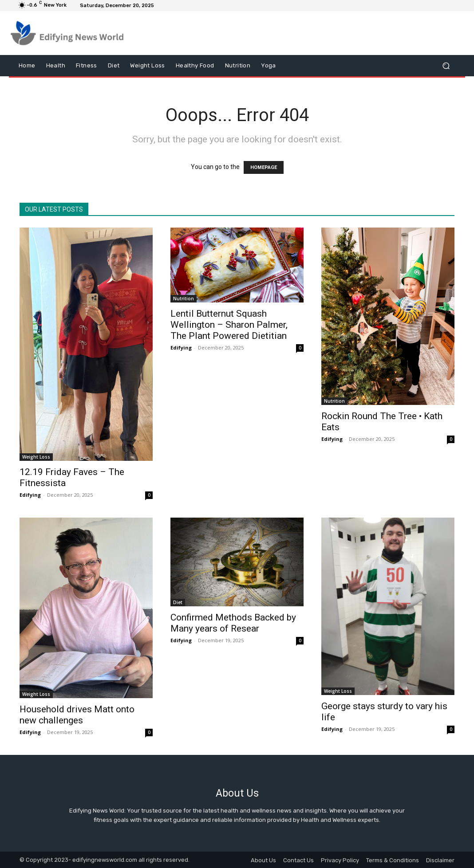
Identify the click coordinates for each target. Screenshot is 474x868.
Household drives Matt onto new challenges (77, 715)
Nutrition (184, 298)
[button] (446, 66)
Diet (178, 602)
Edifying (30, 495)
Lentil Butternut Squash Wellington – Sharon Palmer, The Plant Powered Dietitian (229, 325)
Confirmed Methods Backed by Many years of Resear (233, 623)
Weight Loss (36, 457)
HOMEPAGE (264, 167)
